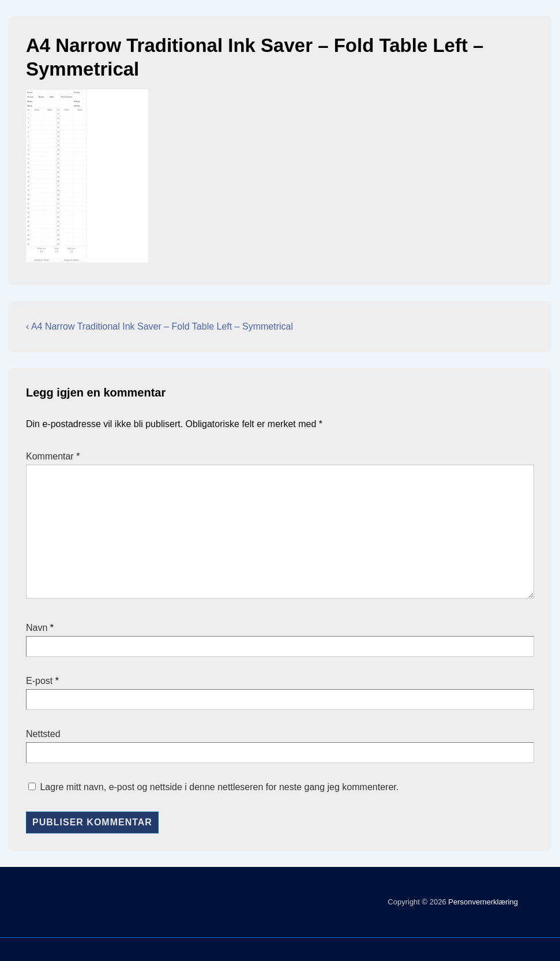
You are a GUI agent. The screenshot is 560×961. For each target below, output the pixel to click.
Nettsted (43, 734)
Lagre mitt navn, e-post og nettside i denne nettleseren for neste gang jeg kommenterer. (219, 787)
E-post (39, 681)
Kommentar (53, 456)
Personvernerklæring (482, 902)
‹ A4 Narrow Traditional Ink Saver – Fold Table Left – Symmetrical (159, 326)
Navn (37, 628)
